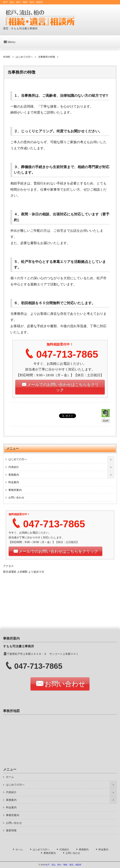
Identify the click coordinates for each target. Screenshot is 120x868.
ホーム (10, 777)
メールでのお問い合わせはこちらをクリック (63, 387)
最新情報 (11, 830)
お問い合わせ (16, 498)
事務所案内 (15, 490)
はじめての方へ (18, 459)
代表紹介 (14, 467)
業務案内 (14, 475)
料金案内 (14, 482)
